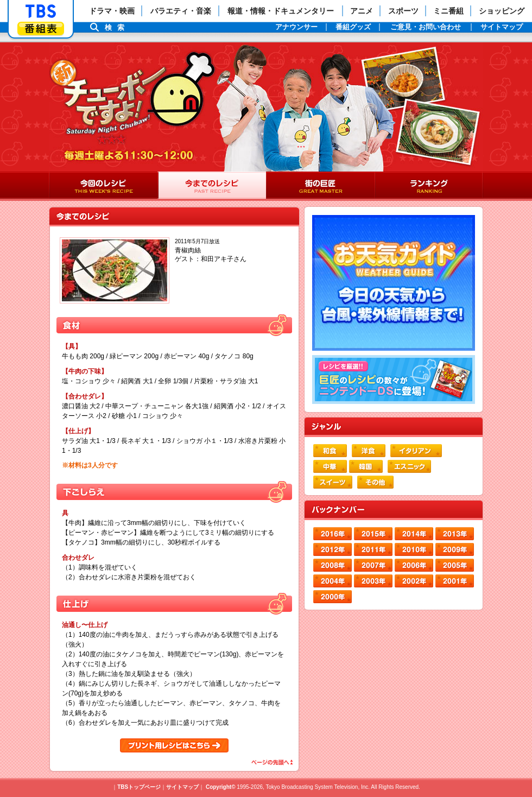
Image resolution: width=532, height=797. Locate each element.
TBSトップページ (139, 787)
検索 (117, 27)
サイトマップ (182, 787)
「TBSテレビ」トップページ (41, 11)
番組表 (41, 29)
